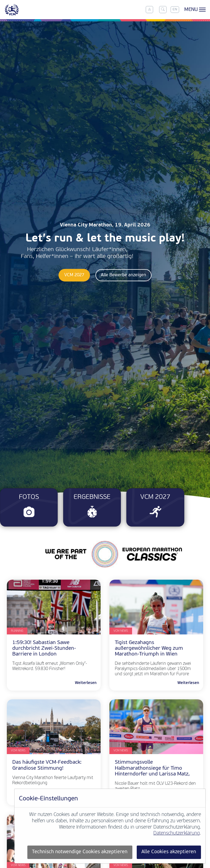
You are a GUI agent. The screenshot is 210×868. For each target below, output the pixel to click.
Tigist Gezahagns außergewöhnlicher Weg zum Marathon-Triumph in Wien (149, 649)
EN (175, 9)
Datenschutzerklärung (177, 833)
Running (17, 631)
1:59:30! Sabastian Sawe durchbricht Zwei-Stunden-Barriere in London (44, 649)
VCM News (121, 631)
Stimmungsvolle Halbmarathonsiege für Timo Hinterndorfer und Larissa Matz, (152, 768)
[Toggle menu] (194, 10)
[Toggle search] (163, 10)
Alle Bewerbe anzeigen (123, 275)
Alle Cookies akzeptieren (169, 852)
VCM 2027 (74, 275)
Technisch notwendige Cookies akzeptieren (80, 852)
